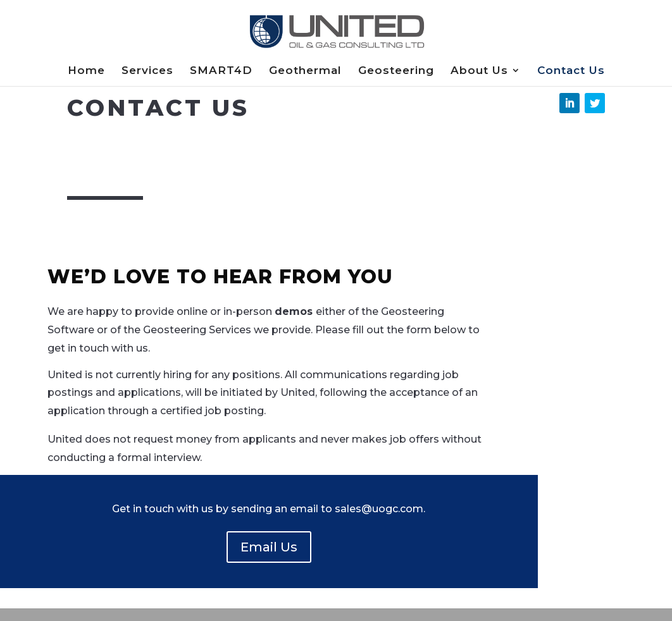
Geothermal (305, 71)
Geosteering (396, 71)
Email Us (269, 547)
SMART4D (221, 71)
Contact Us (571, 71)
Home (86, 71)
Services (147, 71)
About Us (479, 71)
